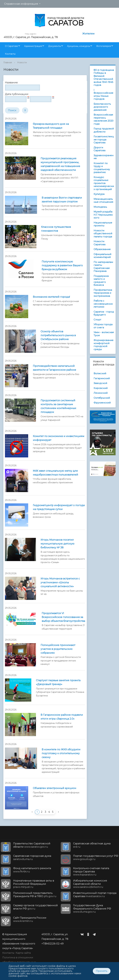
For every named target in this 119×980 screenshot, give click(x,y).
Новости (22, 62)
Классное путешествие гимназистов (56, 229)
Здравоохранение (104, 157)
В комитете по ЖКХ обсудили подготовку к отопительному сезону (61, 753)
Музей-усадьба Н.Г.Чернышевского (103, 215)
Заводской (100, 383)
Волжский (100, 373)
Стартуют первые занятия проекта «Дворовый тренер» (58, 682)
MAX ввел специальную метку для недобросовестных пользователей (55, 473)
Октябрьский (102, 398)
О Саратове (11, 46)
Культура (99, 194)
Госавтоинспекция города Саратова (104, 139)
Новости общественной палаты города (103, 234)
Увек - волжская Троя (104, 334)
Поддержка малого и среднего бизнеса (101, 281)
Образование (102, 249)
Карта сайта (23, 953)
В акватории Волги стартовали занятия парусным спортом (62, 200)
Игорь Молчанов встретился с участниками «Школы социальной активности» (60, 582)
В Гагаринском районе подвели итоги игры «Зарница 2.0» (62, 717)
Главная (8, 62)
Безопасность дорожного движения (102, 107)
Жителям (88, 34)
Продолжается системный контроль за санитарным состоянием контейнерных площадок (58, 406)
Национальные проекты (103, 224)
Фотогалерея (104, 46)
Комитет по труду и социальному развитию (102, 168)
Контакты (10, 54)
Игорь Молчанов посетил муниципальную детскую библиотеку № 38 (57, 544)
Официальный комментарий (102, 256)
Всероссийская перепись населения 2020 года (104, 119)
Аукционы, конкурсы (79, 46)
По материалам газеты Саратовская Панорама (103, 267)
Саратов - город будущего (104, 313)
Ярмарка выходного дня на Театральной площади (51, 126)
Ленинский (101, 393)
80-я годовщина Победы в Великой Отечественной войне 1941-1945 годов (104, 78)
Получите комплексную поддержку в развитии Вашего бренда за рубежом (62, 265)
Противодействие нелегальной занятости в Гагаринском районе (54, 368)
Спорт (97, 320)
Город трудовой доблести (104, 130)
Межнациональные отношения (103, 201)
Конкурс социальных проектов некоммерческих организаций (104, 183)
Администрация (33, 46)
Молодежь (100, 207)
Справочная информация (21, 4)
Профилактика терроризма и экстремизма (103, 293)
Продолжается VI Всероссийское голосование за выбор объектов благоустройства (63, 617)
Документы (55, 46)
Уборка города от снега (103, 326)
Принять (102, 971)
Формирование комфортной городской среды (104, 345)
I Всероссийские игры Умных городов (103, 94)
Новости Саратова (99, 243)
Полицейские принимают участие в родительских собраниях (58, 649)
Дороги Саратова (99, 149)
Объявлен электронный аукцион (55, 788)
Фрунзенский (102, 403)
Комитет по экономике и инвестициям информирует (59, 438)
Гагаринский (102, 378)
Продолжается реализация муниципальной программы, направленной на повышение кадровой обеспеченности (60, 164)
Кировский (101, 388)
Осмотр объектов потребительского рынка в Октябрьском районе (58, 335)
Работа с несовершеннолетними (103, 304)
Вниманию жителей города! (51, 297)
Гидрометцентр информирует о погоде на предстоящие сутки (59, 507)
